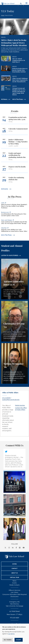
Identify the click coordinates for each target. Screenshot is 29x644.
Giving (14, 564)
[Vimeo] (20, 548)
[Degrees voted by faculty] (14, 169)
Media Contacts (14, 585)
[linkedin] (13, 548)
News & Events (9, 15)
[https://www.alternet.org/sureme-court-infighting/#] (14, 230)
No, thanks (8, 640)
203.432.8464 (6, 398)
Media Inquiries (20, 405)
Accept (19, 640)
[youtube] (24, 548)
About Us (15, 573)
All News (4, 99)
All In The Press (18, 99)
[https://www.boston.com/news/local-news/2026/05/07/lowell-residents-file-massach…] (14, 214)
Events (15, 583)
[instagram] (9, 548)
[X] (5, 548)
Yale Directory (15, 604)
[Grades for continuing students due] (14, 180)
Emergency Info (14, 602)
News (14, 581)
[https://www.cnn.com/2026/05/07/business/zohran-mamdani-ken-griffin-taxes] (14, 206)
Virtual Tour (14, 577)
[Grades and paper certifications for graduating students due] (14, 157)
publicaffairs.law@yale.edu (11, 400)
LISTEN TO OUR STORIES (10, 255)
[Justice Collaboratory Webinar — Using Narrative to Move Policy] (14, 144)
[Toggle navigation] (26, 3)
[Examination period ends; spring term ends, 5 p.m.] (14, 120)
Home (3, 15)
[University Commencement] (14, 131)
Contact (15, 568)
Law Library (14, 592)
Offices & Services (14, 590)
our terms (11, 634)
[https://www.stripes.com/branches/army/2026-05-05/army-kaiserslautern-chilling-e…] (14, 222)
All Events (5, 189)
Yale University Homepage (14, 606)
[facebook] (16, 548)
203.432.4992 (15, 618)
